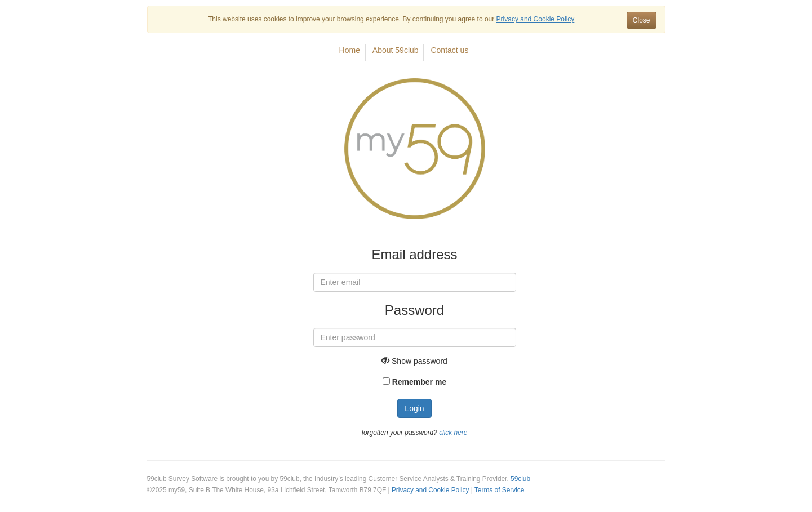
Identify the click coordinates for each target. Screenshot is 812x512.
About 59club (396, 50)
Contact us (449, 50)
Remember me (420, 382)
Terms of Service (500, 490)
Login (414, 408)
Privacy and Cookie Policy (430, 490)
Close (642, 20)
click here (453, 433)
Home (350, 50)
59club (520, 479)
